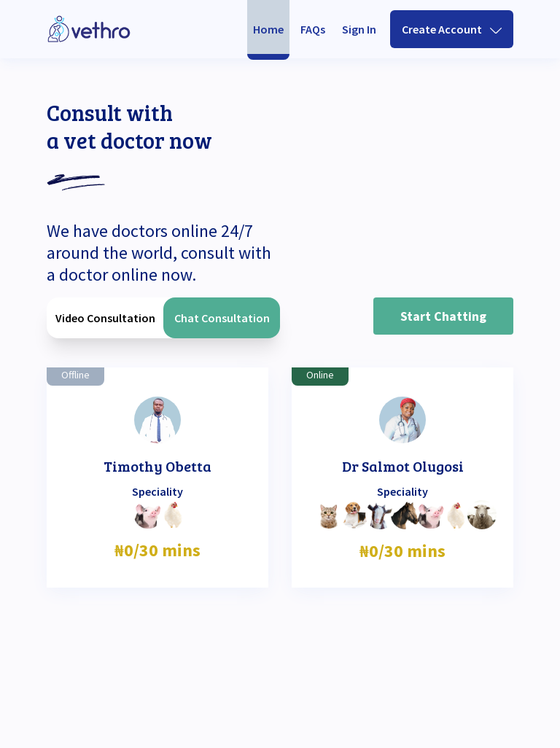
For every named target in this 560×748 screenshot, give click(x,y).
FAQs (313, 29)
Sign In (359, 29)
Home (268, 29)
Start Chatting (443, 316)
